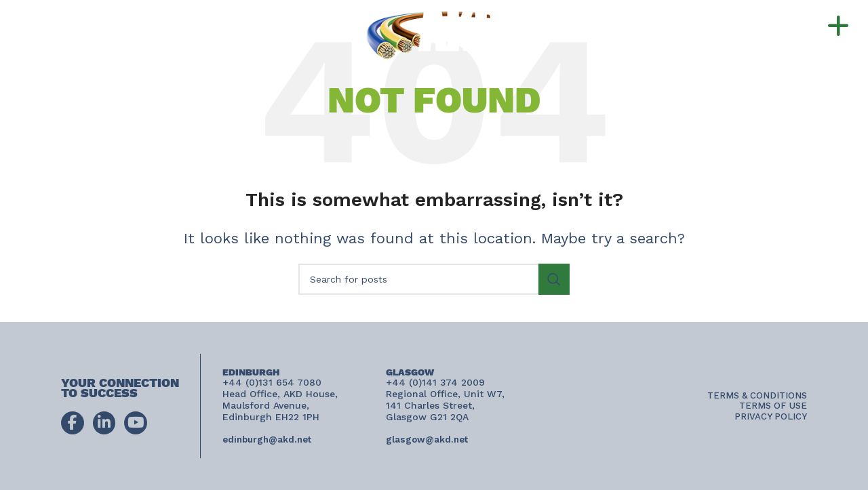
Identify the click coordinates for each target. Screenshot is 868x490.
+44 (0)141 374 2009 (133, 33)
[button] (806, 26)
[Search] (434, 279)
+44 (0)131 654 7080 (141, 20)
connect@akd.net (81, 46)
